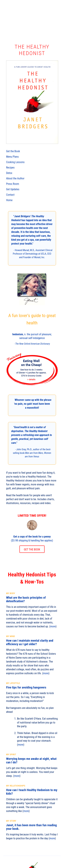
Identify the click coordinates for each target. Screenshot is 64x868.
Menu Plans (12, 157)
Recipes (10, 168)
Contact (10, 195)
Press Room (13, 184)
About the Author (15, 178)
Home (9, 200)
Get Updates (13, 189)
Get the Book (13, 151)
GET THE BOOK (32, 549)
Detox (9, 173)
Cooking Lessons (15, 162)
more (53, 626)
